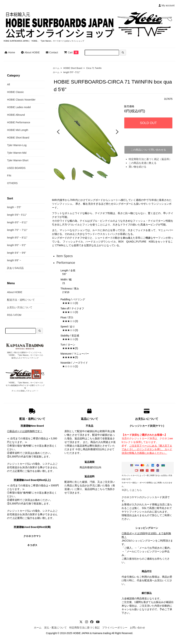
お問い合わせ (137, 628)
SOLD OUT (148, 123)
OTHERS (12, 183)
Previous (59, 131)
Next (116, 131)
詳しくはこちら (133, 490)
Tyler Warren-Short (18, 160)
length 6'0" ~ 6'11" (17, 222)
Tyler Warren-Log (17, 145)
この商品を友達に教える (143, 163)
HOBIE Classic (15, 92)
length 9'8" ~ (14, 260)
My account (167, 5)
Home (10, 52)
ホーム (56, 68)
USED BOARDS (16, 168)
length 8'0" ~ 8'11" (17, 238)
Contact (52, 52)
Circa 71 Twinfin (94, 68)
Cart (68, 52)
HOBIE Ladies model (19, 107)
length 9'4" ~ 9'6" (16, 253)
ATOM (18, 315)
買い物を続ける (137, 167)
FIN (9, 176)
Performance (66, 262)
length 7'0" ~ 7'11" (17, 230)
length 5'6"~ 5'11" (72, 72)
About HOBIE (30, 52)
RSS (10, 315)
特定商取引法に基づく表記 (84, 628)
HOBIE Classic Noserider (21, 100)
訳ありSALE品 (15, 268)
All (8, 84)
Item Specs (65, 255)
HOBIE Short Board (73, 68)
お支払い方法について (20, 307)
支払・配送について (55, 628)
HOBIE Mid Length (18, 130)
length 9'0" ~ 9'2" (16, 245)
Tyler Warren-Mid (17, 153)
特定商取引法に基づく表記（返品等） (150, 159)
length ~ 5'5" (14, 207)
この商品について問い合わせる (148, 150)
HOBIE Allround (16, 115)
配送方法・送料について (21, 300)
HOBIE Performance (19, 122)
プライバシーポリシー (115, 628)
